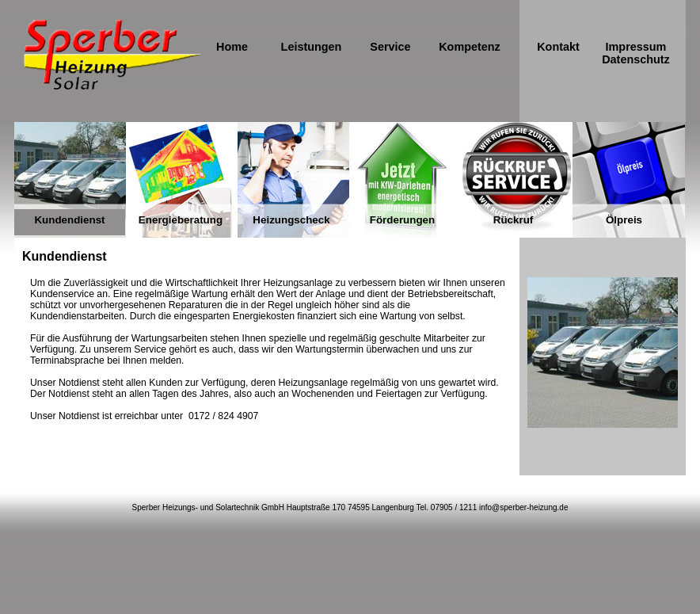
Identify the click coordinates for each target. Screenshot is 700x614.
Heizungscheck (291, 220)
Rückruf (514, 220)
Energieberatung (181, 220)
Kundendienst (69, 220)
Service (390, 47)
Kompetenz (470, 47)
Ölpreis (624, 220)
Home (232, 47)
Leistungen (312, 47)
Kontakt (558, 47)
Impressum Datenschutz (636, 53)
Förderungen (402, 220)
